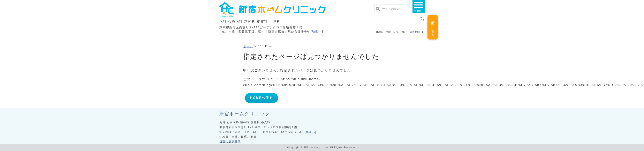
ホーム (248, 46)
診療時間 (417, 32)
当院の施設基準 (230, 141)
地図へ (317, 31)
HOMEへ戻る (262, 98)
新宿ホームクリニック (245, 114)
